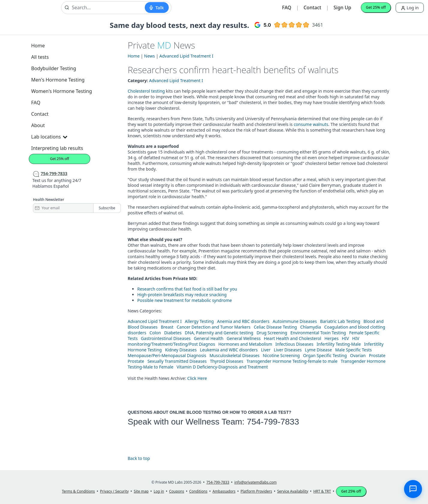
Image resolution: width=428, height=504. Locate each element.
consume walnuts (311, 124)
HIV (346, 338)
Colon (155, 333)
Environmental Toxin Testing (318, 333)
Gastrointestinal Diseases (166, 338)
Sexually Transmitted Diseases (177, 361)
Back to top (139, 458)
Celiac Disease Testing (275, 327)
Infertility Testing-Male (339, 344)
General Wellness (244, 338)
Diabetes (173, 333)
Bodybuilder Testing (54, 68)
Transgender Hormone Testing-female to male (292, 361)
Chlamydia (311, 327)
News (150, 56)
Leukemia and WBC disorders (229, 350)
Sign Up (342, 7)
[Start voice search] (157, 7)
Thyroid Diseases (226, 361)
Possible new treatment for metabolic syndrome (185, 300)
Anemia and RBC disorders (243, 321)
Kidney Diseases (181, 350)
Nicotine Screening (281, 355)
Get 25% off (376, 7)
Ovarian (358, 355)
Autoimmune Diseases (295, 321)
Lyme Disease (318, 350)
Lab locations (49, 137)
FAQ (287, 7)
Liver (266, 350)
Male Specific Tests (353, 350)
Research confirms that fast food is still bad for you (187, 289)
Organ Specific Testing (325, 355)
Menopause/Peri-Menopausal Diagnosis (167, 355)
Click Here (197, 378)
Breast (167, 327)
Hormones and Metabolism (245, 344)
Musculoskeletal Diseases (235, 355)
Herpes (331, 338)
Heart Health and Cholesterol (292, 338)
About (38, 125)
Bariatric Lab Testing (340, 321)
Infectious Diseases (294, 344)
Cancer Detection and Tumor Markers (213, 327)
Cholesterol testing (146, 91)
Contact (312, 7)
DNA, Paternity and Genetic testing (219, 333)
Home (38, 46)
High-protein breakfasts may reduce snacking (182, 295)
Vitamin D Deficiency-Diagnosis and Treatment (223, 367)
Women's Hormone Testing (62, 91)
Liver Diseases (288, 350)
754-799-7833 (273, 422)
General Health (209, 338)
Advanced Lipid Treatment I (186, 56)
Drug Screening (272, 333)
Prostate (377, 355)
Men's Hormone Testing (58, 80)
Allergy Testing (199, 321)
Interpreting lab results (57, 148)
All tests (40, 57)
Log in (410, 8)
